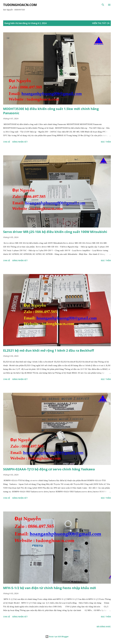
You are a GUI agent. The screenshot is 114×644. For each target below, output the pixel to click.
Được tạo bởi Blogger (57, 637)
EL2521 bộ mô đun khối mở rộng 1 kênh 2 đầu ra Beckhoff (49, 350)
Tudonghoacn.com (20, 5)
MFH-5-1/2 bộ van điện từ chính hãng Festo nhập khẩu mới (50, 588)
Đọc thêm (106, 142)
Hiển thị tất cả (101, 23)
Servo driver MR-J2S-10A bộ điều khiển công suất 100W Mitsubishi (55, 232)
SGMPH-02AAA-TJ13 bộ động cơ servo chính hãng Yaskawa (49, 469)
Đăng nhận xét (20, 142)
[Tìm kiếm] (103, 5)
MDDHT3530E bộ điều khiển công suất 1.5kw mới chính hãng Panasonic (51, 111)
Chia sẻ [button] (7, 142)
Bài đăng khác (104, 627)
